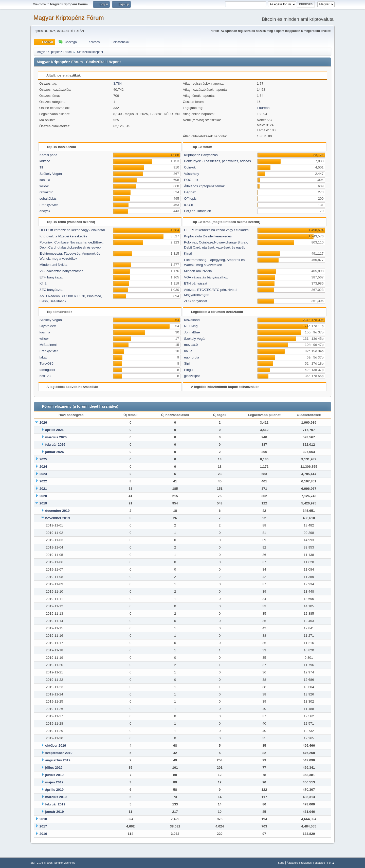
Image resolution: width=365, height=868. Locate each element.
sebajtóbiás (48, 199)
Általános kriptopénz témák (204, 186)
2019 (43, 503)
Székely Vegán (51, 174)
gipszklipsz (192, 376)
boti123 (45, 376)
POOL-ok (191, 180)
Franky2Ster (49, 205)
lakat (43, 357)
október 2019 (56, 746)
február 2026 (55, 445)
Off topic (190, 199)
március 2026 (56, 437)
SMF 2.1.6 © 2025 (42, 863)
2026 (43, 422)
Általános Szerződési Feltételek (306, 863)
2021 (43, 489)
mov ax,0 (191, 345)
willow (44, 186)
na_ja (188, 351)
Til (41, 167)
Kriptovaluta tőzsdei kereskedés (63, 236)
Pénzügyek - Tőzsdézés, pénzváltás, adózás (217, 161)
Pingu (188, 370)
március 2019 (56, 797)
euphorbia (191, 357)
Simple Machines (65, 863)
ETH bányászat (51, 277)
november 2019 (57, 518)
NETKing (191, 326)
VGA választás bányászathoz (61, 271)
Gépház (190, 192)
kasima (45, 180)
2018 (43, 819)
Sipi (187, 363)
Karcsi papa (48, 155)
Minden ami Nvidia (53, 265)
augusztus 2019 (58, 760)
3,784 (117, 83)
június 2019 (54, 775)
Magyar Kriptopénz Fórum (69, 18)
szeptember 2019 (59, 753)
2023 (43, 474)
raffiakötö (47, 192)
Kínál (43, 283)
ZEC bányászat (51, 290)
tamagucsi (47, 370)
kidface (45, 161)
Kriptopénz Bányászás (201, 155)
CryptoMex (48, 326)
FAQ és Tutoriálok (197, 211)
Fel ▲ (331, 863)
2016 (43, 834)
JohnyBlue (192, 332)
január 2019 (54, 812)
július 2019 (54, 768)
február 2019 (55, 804)
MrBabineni (48, 345)
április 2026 (54, 430)
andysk (45, 211)
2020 (43, 496)
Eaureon (263, 108)
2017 (43, 826)
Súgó (281, 863)
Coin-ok (190, 167)
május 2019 (54, 782)
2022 (43, 481)
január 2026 (54, 452)
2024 (43, 467)
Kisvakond (192, 320)
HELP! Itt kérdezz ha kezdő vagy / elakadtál (72, 230)
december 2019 (57, 511)
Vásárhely (191, 174)
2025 (43, 459)
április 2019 (54, 790)
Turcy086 (47, 363)
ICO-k (188, 205)
